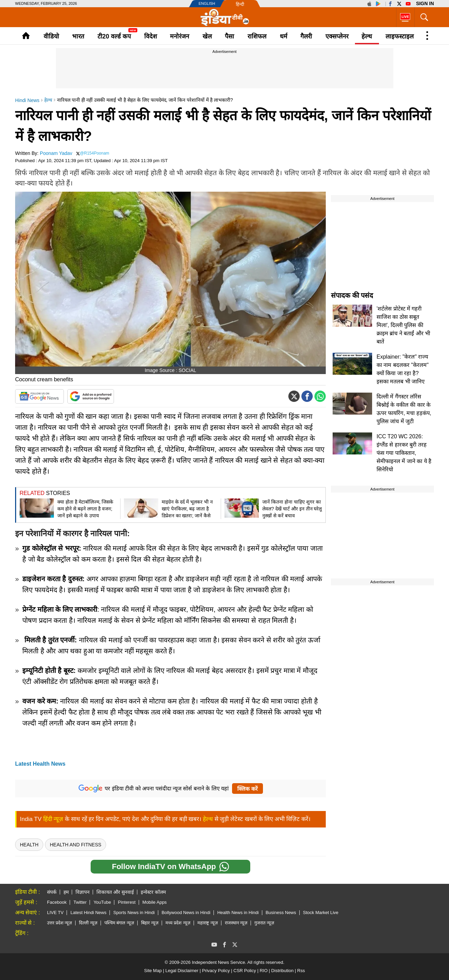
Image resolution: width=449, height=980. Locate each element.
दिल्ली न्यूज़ (88, 923)
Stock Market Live (321, 913)
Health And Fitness (76, 845)
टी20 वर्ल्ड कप (114, 36)
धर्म (284, 36)
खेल (207, 36)
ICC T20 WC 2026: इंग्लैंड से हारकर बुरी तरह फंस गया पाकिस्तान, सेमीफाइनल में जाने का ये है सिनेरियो (404, 453)
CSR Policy (245, 971)
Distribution (282, 971)
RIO (263, 971)
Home (26, 36)
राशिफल (257, 36)
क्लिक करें (247, 789)
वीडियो (51, 36)
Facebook (57, 902)
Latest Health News (40, 764)
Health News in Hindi (238, 913)
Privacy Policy (216, 971)
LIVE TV (55, 913)
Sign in (425, 3)
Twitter (80, 902)
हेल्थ (367, 36)
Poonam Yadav (56, 153)
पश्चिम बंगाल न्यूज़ (119, 923)
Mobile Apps (155, 902)
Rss (301, 971)
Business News (281, 913)
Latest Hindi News (88, 913)
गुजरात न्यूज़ (264, 923)
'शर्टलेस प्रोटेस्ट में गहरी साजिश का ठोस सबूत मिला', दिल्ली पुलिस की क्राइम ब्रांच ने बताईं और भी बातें (403, 325)
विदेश (151, 36)
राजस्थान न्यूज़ (236, 923)
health (29, 845)
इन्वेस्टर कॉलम (153, 892)
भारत (78, 36)
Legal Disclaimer (182, 971)
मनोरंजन (180, 36)
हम (66, 892)
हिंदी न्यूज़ (53, 819)
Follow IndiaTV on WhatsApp (170, 867)
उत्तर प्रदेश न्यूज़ (60, 923)
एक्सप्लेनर (337, 36)
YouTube (102, 902)
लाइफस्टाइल (400, 36)
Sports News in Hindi (134, 913)
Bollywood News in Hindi (186, 913)
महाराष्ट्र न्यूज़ (208, 923)
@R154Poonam (95, 153)
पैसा (229, 36)
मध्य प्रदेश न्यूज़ (178, 923)
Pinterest (126, 902)
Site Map (153, 971)
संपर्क (52, 892)
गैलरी (306, 36)
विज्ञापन (83, 892)
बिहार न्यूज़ (150, 923)
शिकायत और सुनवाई (115, 892)
